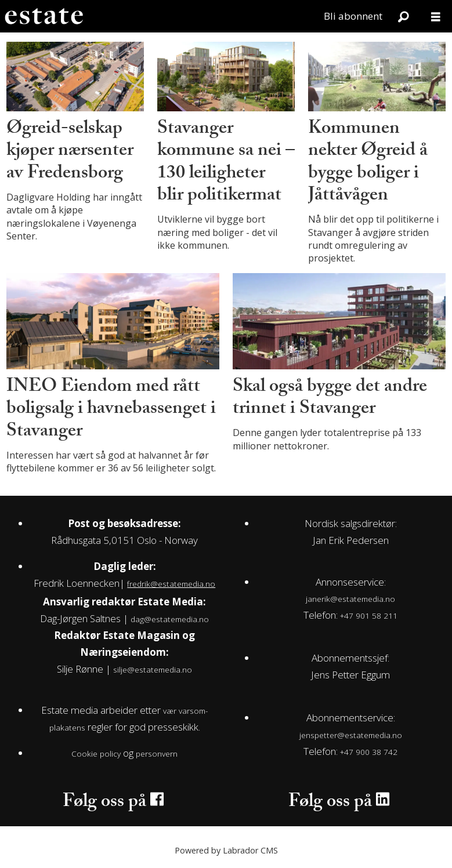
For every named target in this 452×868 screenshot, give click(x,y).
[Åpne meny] (436, 17)
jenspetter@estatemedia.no (351, 735)
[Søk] (403, 16)
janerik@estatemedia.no (350, 599)
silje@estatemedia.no (153, 669)
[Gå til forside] (44, 16)
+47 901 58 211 (369, 615)
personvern (157, 753)
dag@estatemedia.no (170, 619)
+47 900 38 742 (369, 752)
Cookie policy (96, 753)
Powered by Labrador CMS (226, 850)
